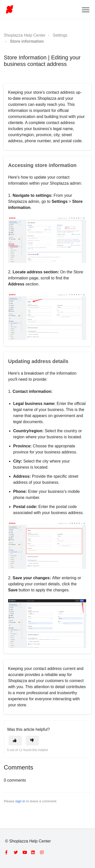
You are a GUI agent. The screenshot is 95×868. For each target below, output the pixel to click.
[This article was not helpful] (32, 741)
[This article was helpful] (15, 741)
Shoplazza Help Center (25, 35)
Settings (60, 35)
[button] (86, 10)
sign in (20, 801)
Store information (27, 41)
